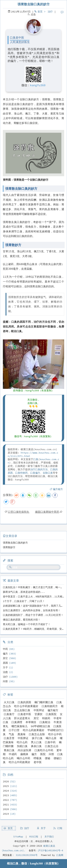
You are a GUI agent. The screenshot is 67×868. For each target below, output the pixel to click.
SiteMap (18, 837)
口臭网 (59, 855)
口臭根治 (45, 722)
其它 (5, 658)
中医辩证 (39, 710)
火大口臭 (9, 702)
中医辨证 (23, 738)
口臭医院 (51, 714)
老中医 (38, 762)
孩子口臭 (37, 738)
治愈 (5, 672)
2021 (6, 805)
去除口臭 (48, 473)
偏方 (5, 654)
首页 (40, 12)
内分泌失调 (24, 750)
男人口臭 (36, 742)
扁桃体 (24, 754)
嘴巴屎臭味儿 (19, 726)
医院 (43, 754)
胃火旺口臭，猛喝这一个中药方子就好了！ (27, 624)
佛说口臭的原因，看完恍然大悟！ (22, 620)
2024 (6, 791)
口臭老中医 (24, 714)
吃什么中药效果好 (19, 762)
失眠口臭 (22, 746)
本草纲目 (31, 722)
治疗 (50, 12)
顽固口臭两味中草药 (47, 512)
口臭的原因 (24, 702)
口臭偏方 (35, 473)
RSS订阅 (34, 837)
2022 (6, 800)
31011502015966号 (26, 855)
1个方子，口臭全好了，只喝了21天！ (24, 601)
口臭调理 (17, 722)
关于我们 (49, 837)
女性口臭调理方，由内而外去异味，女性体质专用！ (32, 610)
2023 (6, 795)
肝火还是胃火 (22, 718)
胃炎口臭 (9, 750)
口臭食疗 (9, 714)
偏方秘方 (58, 489)
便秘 (48, 758)
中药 (5, 649)
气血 (11, 734)
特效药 (46, 718)
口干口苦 (14, 730)
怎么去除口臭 (22, 710)
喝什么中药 (23, 758)
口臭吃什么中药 (44, 750)
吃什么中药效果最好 (26, 706)
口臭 (36, 459)
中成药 (13, 754)
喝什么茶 (51, 738)
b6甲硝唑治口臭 (41, 726)
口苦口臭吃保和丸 (19, 512)
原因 (5, 663)
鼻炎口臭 (36, 746)
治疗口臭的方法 (39, 469)
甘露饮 (39, 714)
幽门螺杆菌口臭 (44, 702)
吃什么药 (22, 742)
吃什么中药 (55, 734)
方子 (5, 667)
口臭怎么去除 (37, 734)
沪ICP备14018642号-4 (51, 850)
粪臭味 (22, 734)
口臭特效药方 (50, 706)
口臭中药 (50, 742)
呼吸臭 (38, 758)
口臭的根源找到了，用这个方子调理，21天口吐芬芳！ (33, 615)
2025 (6, 786)
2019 (6, 814)
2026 (6, 781)
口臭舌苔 (9, 738)
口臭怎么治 (52, 746)
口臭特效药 (21, 473)
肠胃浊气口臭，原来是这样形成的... (24, 592)
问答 (5, 681)
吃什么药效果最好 (34, 730)
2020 (6, 809)
